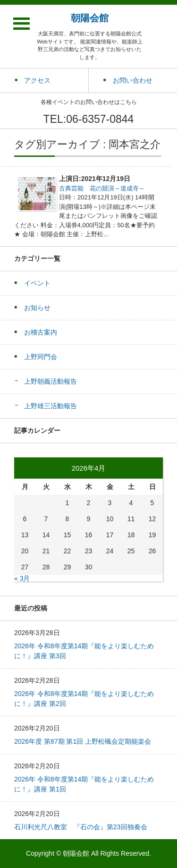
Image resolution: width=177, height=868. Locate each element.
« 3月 (22, 578)
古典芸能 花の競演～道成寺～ (102, 188)
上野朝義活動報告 (51, 381)
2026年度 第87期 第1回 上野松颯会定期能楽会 (83, 741)
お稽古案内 (41, 332)
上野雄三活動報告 (51, 406)
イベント (37, 283)
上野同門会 (41, 357)
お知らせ (37, 308)
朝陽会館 (90, 18)
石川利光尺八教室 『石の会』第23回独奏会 (81, 827)
